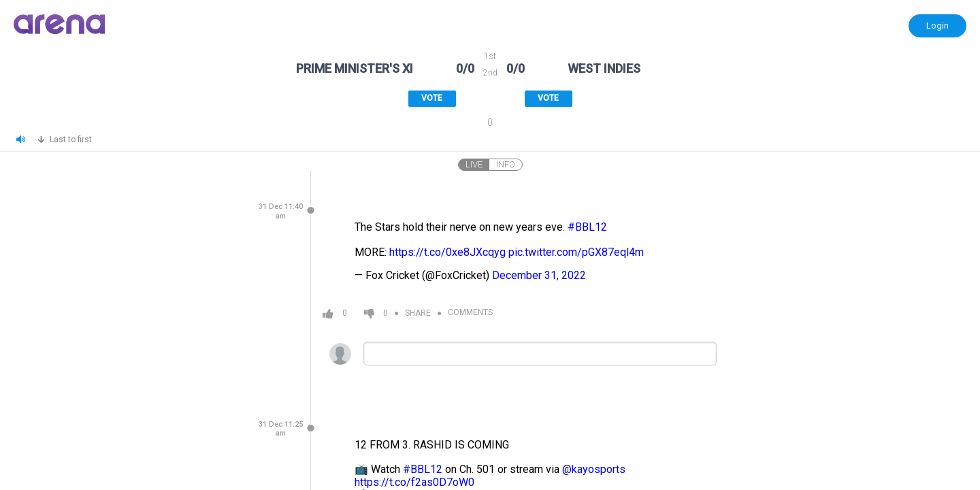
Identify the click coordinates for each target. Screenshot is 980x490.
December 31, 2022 (539, 275)
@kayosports (594, 469)
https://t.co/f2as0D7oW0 (414, 482)
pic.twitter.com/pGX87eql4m (576, 252)
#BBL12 (587, 227)
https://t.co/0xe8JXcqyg (447, 252)
